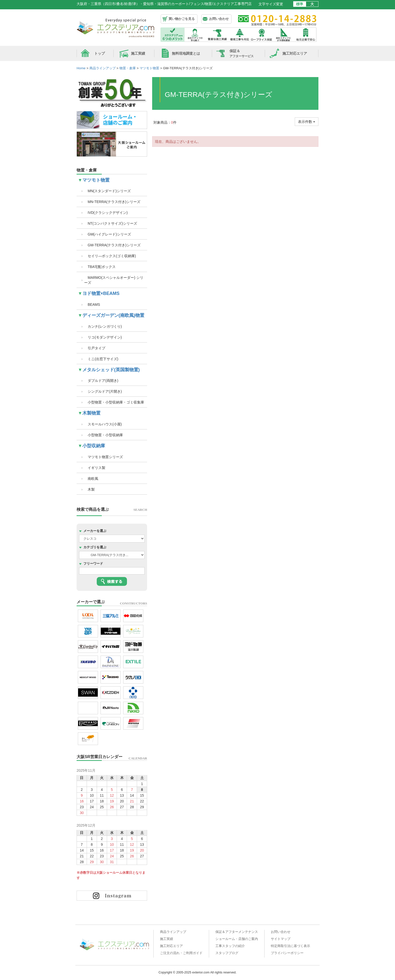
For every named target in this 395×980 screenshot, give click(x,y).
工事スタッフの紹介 (230, 946)
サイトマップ (281, 939)
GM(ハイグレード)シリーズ (108, 234)
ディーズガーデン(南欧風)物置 (113, 315)
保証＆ (242, 53)
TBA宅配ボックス (100, 267)
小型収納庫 (94, 446)
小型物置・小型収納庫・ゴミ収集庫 (114, 402)
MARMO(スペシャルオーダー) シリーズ (114, 280)
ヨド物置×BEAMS (101, 293)
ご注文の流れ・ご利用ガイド (181, 953)
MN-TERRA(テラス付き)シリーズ (112, 202)
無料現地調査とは (186, 53)
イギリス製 (95, 468)
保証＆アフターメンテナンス (237, 932)
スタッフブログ (227, 953)
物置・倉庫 (87, 170)
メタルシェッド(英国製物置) (111, 370)
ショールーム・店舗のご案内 (237, 939)
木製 (89, 489)
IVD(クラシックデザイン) (106, 213)
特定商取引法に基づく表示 (290, 946)
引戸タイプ (95, 348)
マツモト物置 (96, 180)
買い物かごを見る (182, 19)
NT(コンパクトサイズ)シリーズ (111, 223)
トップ (100, 53)
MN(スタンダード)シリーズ (107, 191)
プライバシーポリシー (287, 953)
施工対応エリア (295, 53)
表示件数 (307, 122)
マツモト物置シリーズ (104, 457)
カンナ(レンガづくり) (103, 326)
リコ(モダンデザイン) (103, 337)
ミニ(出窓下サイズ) (101, 359)
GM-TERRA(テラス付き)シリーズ (112, 245)
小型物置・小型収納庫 (104, 435)
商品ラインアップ (173, 932)
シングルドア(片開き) (103, 391)
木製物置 (91, 413)
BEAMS (92, 305)
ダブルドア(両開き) (101, 381)
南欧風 (91, 479)
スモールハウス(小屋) (103, 424)
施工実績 (138, 53)
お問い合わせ (219, 19)
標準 (300, 4)
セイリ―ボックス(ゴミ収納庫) (110, 256)
